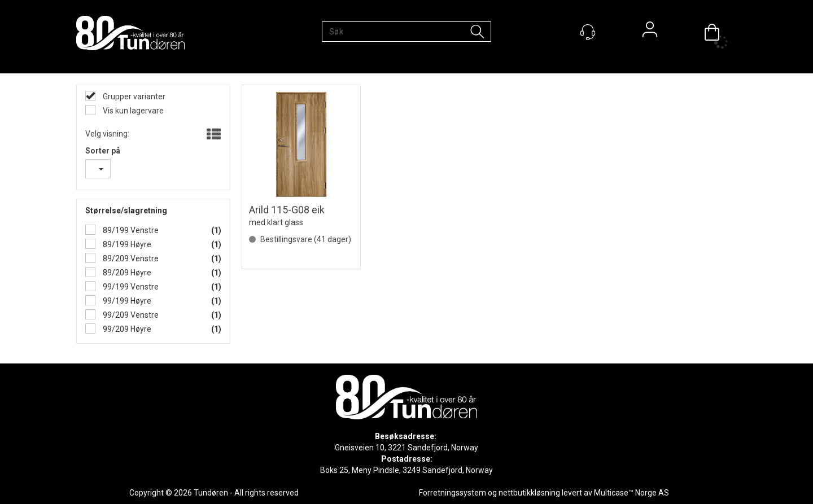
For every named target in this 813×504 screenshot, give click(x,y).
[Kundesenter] (588, 32)
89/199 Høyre (126, 244)
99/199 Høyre (126, 301)
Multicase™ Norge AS (631, 493)
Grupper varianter (133, 97)
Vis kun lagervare (132, 111)
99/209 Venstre (130, 315)
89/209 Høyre (126, 273)
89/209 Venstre (130, 258)
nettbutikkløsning (529, 493)
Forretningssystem (453, 493)
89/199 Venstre (130, 230)
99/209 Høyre (126, 329)
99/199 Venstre (130, 287)
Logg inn (650, 32)
